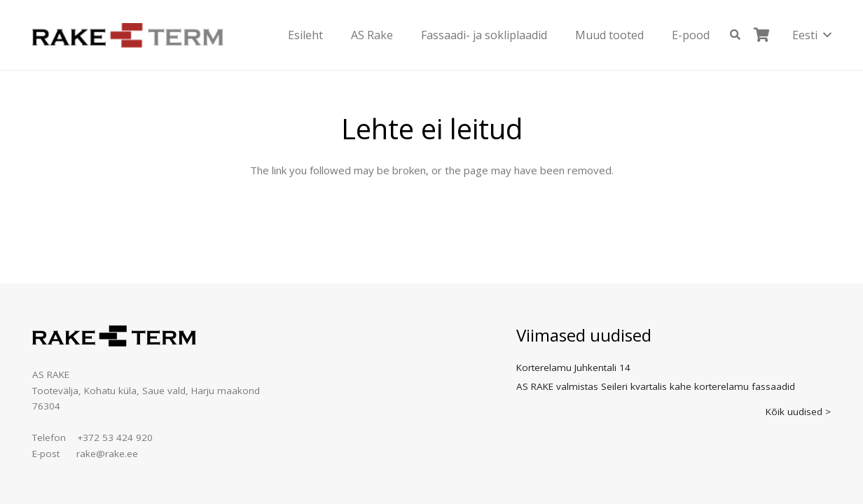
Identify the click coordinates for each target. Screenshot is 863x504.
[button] (735, 35)
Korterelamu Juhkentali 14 (573, 367)
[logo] (128, 35)
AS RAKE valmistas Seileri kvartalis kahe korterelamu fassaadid (656, 386)
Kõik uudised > (798, 412)
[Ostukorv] (762, 35)
